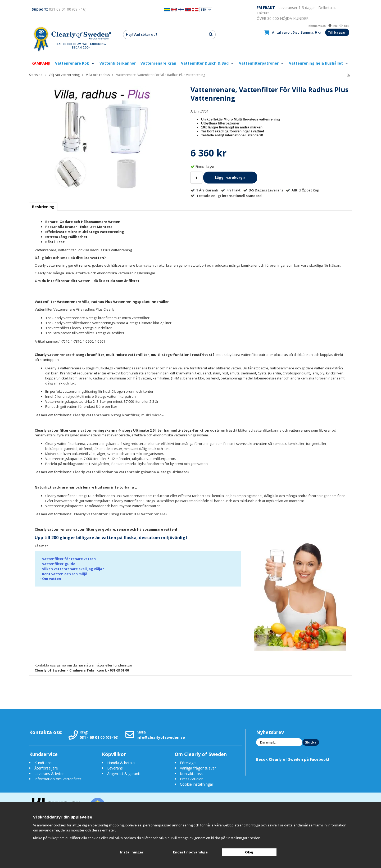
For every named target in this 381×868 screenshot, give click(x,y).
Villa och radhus (98, 75)
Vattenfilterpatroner (262, 63)
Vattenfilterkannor (118, 63)
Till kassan (337, 32)
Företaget (188, 763)
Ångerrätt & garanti (124, 774)
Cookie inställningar (197, 784)
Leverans (115, 768)
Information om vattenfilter (58, 779)
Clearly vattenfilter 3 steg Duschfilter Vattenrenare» (121, 514)
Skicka (311, 742)
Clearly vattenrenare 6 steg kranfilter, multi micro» (118, 415)
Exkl (344, 26)
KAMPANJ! (41, 63)
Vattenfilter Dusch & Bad (208, 63)
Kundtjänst (44, 763)
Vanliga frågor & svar (198, 768)
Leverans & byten (49, 774)
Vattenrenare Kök (75, 63)
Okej (249, 852)
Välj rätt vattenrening (64, 75)
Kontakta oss (191, 774)
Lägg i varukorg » (230, 177)
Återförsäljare (46, 768)
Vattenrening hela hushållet (319, 63)
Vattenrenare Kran (158, 63)
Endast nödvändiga (190, 852)
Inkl (333, 26)
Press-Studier (191, 779)
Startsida (36, 75)
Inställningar (132, 852)
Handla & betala (121, 763)
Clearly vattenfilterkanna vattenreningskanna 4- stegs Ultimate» (131, 472)
